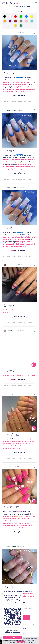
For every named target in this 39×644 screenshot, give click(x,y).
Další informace (30, 642)
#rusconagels (31, 89)
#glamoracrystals (8, 441)
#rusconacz (20, 375)
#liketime (18, 89)
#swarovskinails (8, 528)
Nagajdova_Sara (11, 265)
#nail (32, 594)
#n (4, 87)
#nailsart (27, 523)
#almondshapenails (9, 526)
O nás (33, 625)
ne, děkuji (12, 637)
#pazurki (17, 85)
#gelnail (19, 87)
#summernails (7, 523)
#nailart (14, 375)
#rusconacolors (8, 444)
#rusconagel (25, 516)
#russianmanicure (9, 85)
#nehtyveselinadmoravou (21, 446)
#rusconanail (31, 596)
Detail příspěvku (18, 96)
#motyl (18, 526)
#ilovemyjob (7, 92)
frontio (32, 633)
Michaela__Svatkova (12, 331)
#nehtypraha (7, 375)
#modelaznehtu (17, 519)
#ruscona (24, 89)
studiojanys (10, 394)
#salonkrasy (30, 521)
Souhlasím (21, 642)
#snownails (7, 82)
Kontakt (24, 629)
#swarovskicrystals (26, 526)
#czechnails (26, 519)
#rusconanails (7, 519)
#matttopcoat (7, 310)
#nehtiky (32, 446)
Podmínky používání (24, 625)
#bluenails (19, 82)
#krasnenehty (7, 448)
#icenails (13, 82)
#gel (13, 92)
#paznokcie (26, 85)
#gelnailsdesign (19, 441)
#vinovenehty (7, 312)
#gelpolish (25, 87)
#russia (32, 82)
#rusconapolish (18, 444)
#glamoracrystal (8, 516)
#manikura (23, 521)
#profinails (26, 82)
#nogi (30, 87)
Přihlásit (30, 102)
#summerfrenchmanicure (21, 528)
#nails (11, 446)
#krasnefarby (16, 448)
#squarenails (23, 92)
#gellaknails (16, 310)
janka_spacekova (12, 33)
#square (17, 92)
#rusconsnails (27, 444)
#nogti (5, 89)
